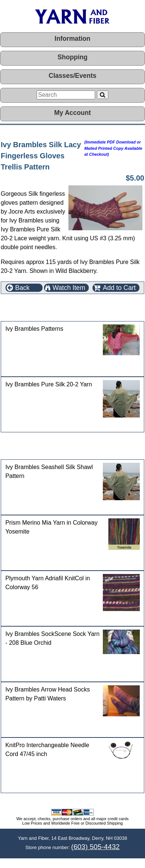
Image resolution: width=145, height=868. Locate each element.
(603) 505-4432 (95, 847)
